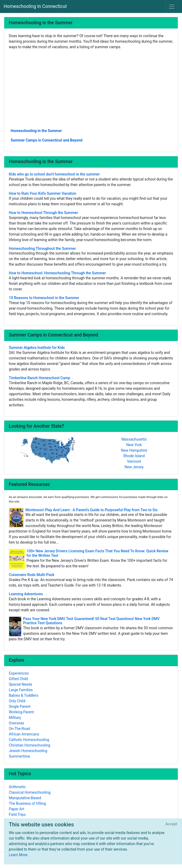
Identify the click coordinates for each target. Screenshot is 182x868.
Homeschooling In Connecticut (35, 6)
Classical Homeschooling (30, 792)
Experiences (19, 673)
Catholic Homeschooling (29, 740)
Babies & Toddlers (24, 695)
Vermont (134, 461)
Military (15, 718)
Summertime (20, 756)
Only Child (17, 701)
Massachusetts (134, 439)
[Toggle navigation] (172, 6)
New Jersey (134, 467)
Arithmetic (18, 787)
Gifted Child (19, 679)
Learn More (18, 855)
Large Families (21, 690)
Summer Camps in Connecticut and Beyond (47, 140)
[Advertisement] (91, 89)
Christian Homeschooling (30, 745)
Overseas (17, 723)
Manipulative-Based (25, 798)
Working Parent (21, 712)
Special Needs (21, 684)
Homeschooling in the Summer (36, 131)
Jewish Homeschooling (28, 751)
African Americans (24, 734)
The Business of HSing (28, 803)
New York (134, 445)
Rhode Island (134, 456)
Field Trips (17, 815)
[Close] (171, 824)
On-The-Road (20, 729)
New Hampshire (134, 450)
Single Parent (20, 706)
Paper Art (17, 809)
